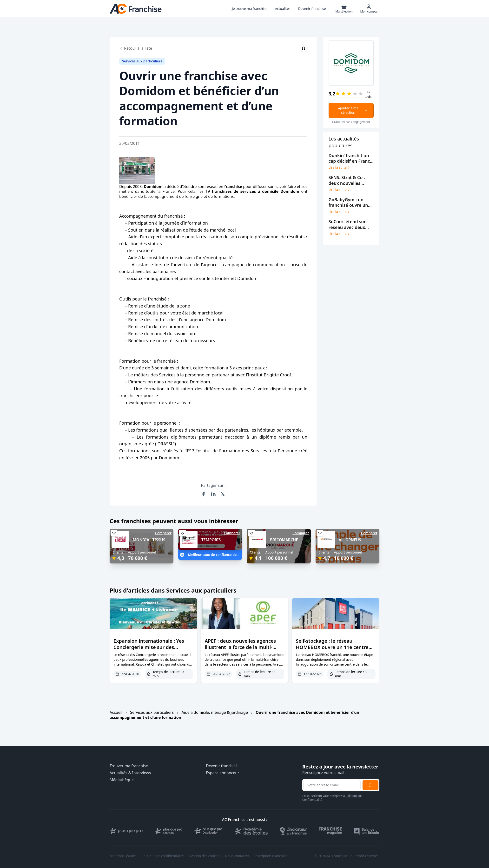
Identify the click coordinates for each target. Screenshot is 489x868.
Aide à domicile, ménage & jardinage (215, 712)
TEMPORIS (211, 540)
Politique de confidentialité (163, 856)
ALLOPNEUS (350, 540)
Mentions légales (123, 856)
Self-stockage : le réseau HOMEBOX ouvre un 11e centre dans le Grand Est (332, 647)
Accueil (116, 712)
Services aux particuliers (152, 712)
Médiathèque (122, 780)
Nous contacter (237, 856)
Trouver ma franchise (129, 766)
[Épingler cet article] (304, 48)
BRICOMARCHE (284, 540)
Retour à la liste (136, 48)
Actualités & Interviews (130, 773)
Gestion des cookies (205, 856)
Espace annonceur (223, 773)
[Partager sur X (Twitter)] (223, 494)
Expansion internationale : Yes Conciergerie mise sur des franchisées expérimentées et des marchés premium (153, 650)
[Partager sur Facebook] (204, 494)
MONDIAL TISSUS (149, 540)
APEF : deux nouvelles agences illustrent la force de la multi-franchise (240, 647)
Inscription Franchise (271, 856)
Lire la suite (340, 167)
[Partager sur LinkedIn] (213, 494)
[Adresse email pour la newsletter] (332, 785)
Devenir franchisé (222, 766)
